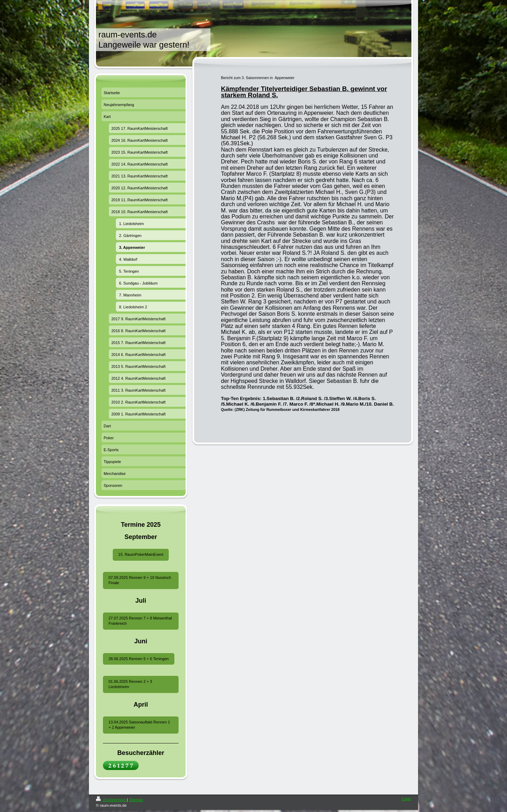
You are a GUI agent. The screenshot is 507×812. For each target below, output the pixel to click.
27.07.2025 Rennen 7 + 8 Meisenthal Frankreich (140, 621)
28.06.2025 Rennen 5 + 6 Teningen (139, 659)
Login (406, 799)
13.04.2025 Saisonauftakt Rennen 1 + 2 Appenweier (139, 725)
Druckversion (111, 800)
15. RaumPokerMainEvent (141, 554)
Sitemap (136, 800)
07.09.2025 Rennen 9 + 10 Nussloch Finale (140, 580)
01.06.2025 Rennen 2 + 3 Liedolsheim (130, 684)
